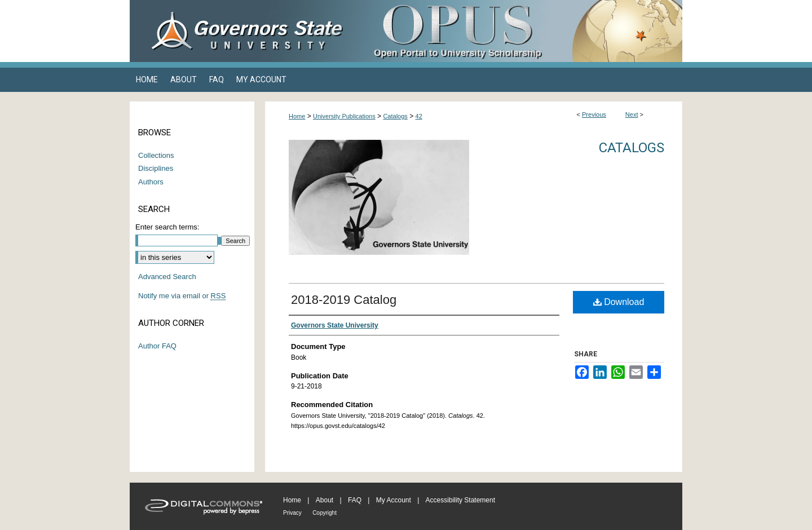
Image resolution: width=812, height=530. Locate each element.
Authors (151, 182)
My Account (394, 500)
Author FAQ (157, 346)
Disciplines (156, 168)
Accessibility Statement (460, 500)
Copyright (325, 513)
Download (619, 302)
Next (632, 114)
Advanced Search (167, 277)
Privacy (292, 513)
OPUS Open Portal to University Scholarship (519, 31)
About (325, 500)
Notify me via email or (182, 296)
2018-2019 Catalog (344, 300)
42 (419, 116)
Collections (156, 155)
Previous (594, 114)
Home (297, 116)
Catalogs (395, 116)
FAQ (355, 500)
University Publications (344, 116)
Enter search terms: (167, 227)
